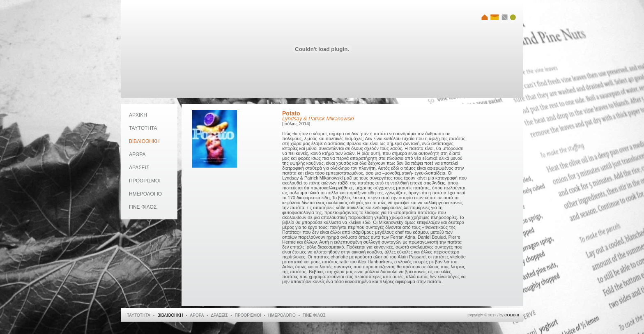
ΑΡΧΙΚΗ (138, 115)
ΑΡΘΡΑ (137, 154)
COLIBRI (512, 315)
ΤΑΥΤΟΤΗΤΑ (143, 128)
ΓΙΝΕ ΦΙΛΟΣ (143, 207)
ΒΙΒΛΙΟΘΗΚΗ (144, 141)
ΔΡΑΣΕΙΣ (139, 168)
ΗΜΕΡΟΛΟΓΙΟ (145, 194)
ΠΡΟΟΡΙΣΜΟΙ (145, 181)
